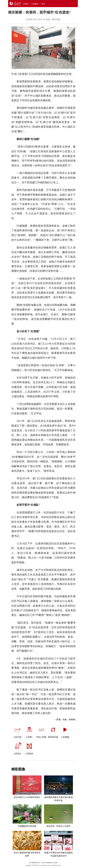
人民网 (25, 4)
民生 (43, 4)
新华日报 (56, 20)
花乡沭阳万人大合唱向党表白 (27, 797)
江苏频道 (35, 4)
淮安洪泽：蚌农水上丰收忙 (59, 826)
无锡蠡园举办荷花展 (27, 826)
